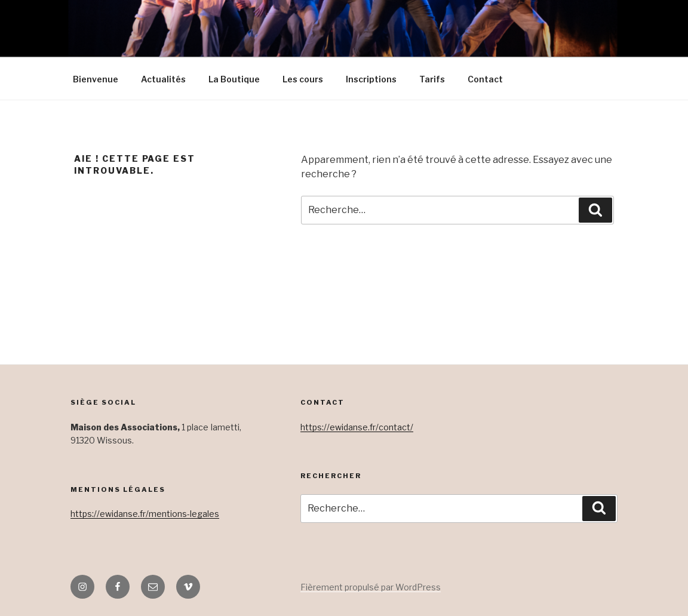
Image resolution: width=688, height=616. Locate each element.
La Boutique (234, 79)
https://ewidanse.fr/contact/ (357, 427)
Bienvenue (96, 79)
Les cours (303, 79)
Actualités (163, 79)
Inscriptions (371, 79)
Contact (485, 79)
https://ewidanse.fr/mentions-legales (145, 514)
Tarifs (432, 79)
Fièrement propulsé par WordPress (371, 587)
